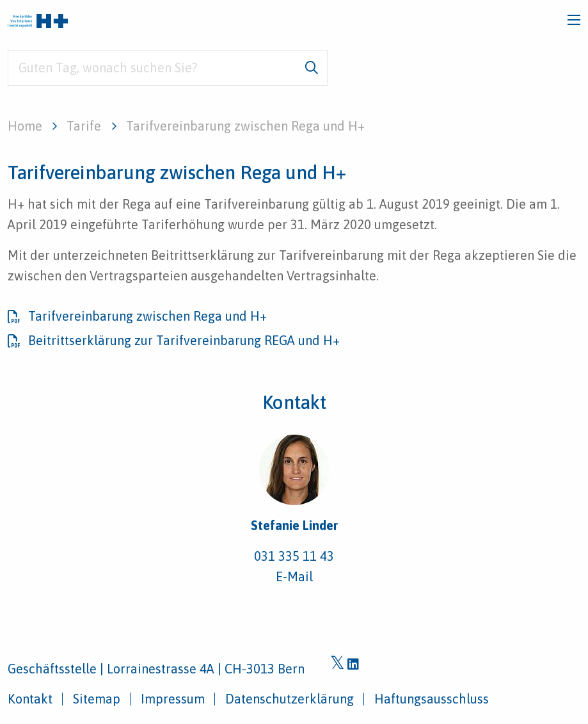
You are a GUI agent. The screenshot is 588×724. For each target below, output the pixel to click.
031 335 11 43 (294, 556)
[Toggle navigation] (574, 20)
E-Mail (294, 576)
